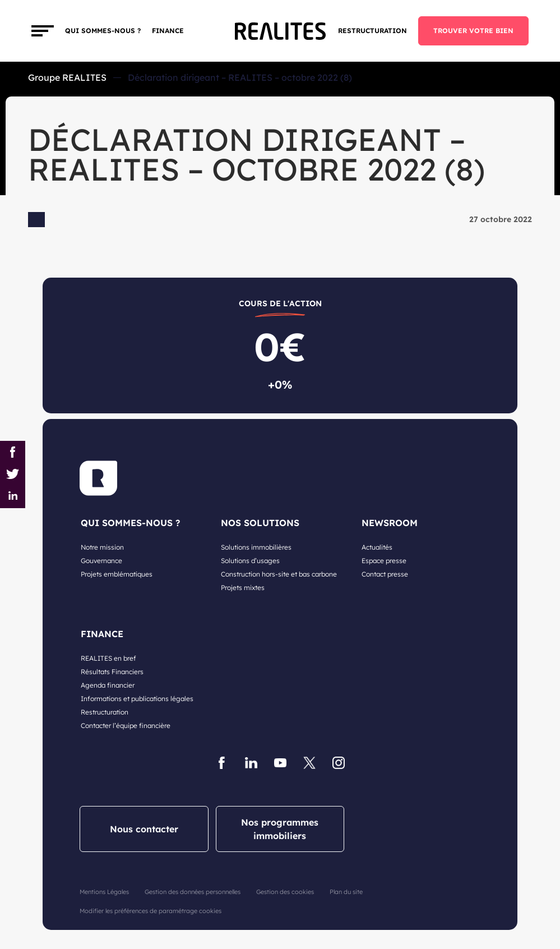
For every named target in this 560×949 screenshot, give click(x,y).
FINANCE (168, 31)
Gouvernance (101, 561)
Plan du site (346, 892)
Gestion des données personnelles (193, 892)
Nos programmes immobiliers (280, 829)
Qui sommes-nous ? (103, 31)
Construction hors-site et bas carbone (279, 574)
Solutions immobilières (256, 547)
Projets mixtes (243, 588)
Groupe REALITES (67, 77)
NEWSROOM (390, 523)
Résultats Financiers (112, 672)
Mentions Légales (104, 892)
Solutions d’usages (250, 561)
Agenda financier (108, 685)
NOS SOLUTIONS (260, 523)
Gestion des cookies (285, 892)
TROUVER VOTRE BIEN (473, 31)
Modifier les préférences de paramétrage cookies (151, 911)
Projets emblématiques (117, 574)
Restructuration (372, 31)
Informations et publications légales (137, 699)
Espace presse (384, 561)
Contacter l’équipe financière (126, 725)
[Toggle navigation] (43, 31)
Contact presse (385, 574)
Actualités (377, 547)
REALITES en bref (108, 658)
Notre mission (102, 547)
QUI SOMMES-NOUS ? (130, 523)
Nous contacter (144, 829)
